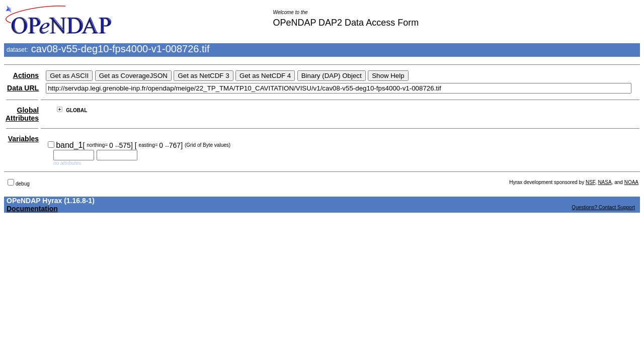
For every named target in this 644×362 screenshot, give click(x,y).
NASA (605, 182)
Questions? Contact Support (603, 207)
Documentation (32, 209)
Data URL (23, 88)
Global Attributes (22, 114)
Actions (26, 75)
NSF (590, 182)
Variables (24, 139)
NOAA (631, 182)
